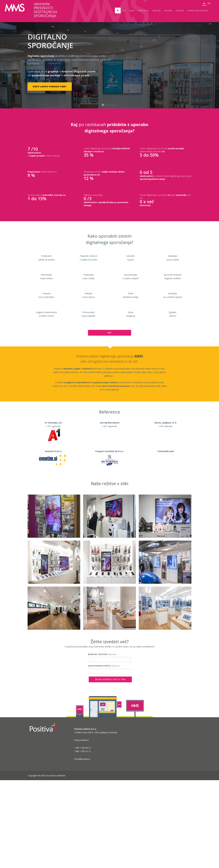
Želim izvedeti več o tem (110, 767)
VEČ (109, 420)
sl (205, 3)
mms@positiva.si (82, 847)
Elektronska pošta (99, 754)
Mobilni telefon (98, 742)
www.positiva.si (81, 828)
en (209, 3)
